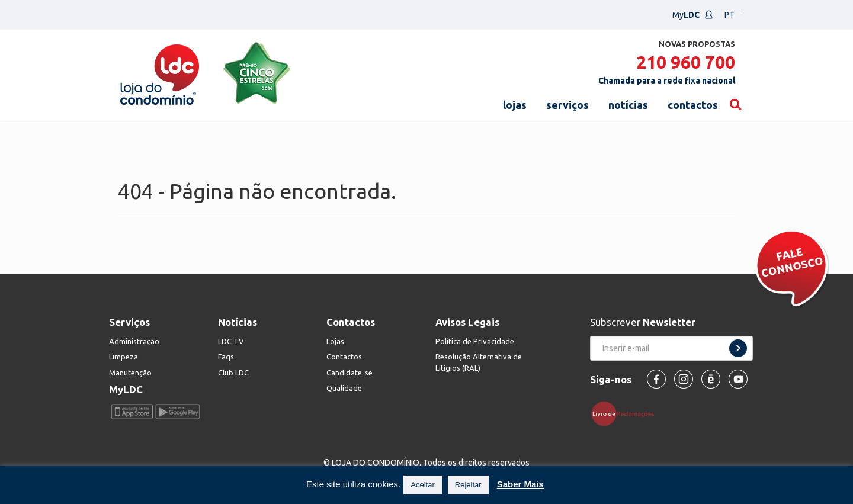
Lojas (335, 341)
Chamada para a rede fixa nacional (667, 81)
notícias (628, 105)
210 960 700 (686, 62)
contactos (693, 105)
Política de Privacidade (475, 341)
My (693, 15)
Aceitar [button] (422, 485)
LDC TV (231, 341)
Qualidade (344, 388)
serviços (567, 105)
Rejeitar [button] (468, 485)
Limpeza (124, 357)
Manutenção (130, 373)
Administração (134, 341)
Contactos (344, 357)
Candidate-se (349, 373)
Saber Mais (520, 484)
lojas (515, 105)
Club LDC (233, 373)
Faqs (226, 357)
